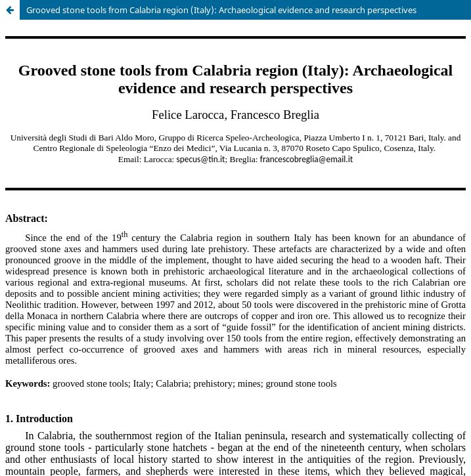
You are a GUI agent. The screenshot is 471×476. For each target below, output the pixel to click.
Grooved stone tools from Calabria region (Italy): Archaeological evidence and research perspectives (221, 10)
